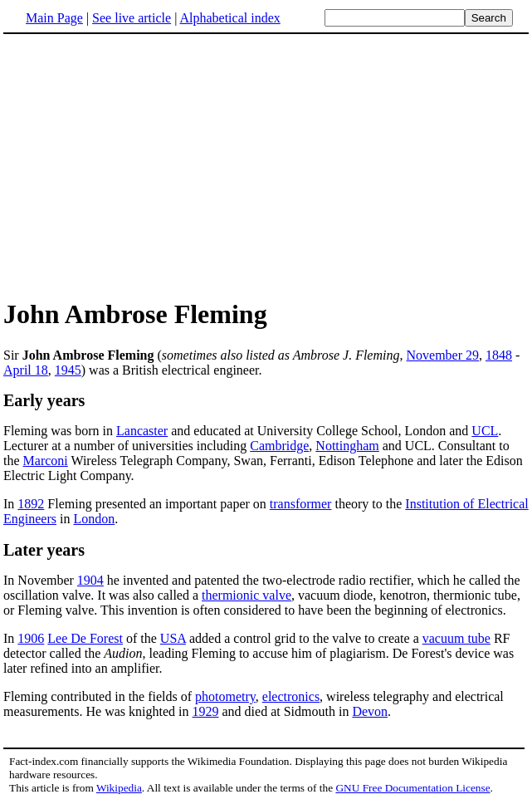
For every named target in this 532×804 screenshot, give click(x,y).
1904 (90, 580)
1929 (206, 711)
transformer (301, 504)
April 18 (26, 370)
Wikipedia (119, 788)
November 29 (442, 355)
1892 (31, 504)
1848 (499, 355)
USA (173, 638)
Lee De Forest (85, 638)
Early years (44, 400)
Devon (370, 711)
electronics (291, 696)
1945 (68, 370)
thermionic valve (246, 595)
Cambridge (279, 446)
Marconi (46, 461)
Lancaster (142, 431)
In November (40, 580)
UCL (485, 431)
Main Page (54, 18)
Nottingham (347, 446)
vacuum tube (456, 638)
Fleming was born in (60, 431)
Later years (44, 550)
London (94, 519)
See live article (132, 18)
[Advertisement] (143, 165)
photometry (225, 696)
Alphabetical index (229, 18)
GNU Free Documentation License (412, 788)
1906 (31, 638)
